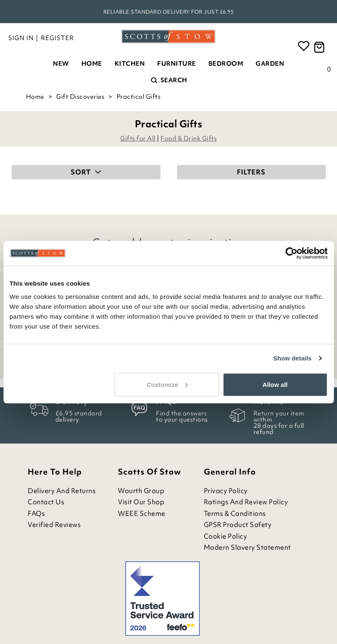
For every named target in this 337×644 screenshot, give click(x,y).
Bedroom (226, 64)
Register (57, 38)
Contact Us (46, 502)
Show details (293, 358)
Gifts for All (138, 138)
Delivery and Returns (62, 491)
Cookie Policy (226, 536)
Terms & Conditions (235, 514)
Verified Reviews (54, 525)
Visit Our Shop (141, 502)
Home (92, 64)
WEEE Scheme (142, 514)
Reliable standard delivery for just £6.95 (169, 12)
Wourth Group (141, 491)
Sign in (21, 38)
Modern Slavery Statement (247, 547)
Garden (270, 64)
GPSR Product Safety (238, 525)
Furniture (177, 64)
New (61, 64)
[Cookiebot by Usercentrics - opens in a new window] (291, 253)
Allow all (275, 384)
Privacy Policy (226, 491)
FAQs (36, 514)
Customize (167, 384)
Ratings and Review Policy (246, 502)
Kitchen (130, 64)
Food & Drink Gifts (189, 138)
